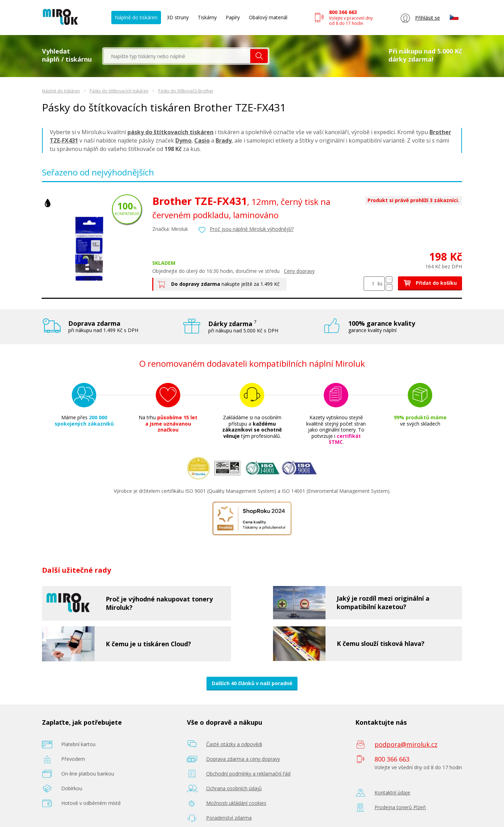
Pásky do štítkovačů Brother (186, 91)
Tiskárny (207, 17)
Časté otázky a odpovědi (234, 744)
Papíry (233, 17)
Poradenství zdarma (229, 818)
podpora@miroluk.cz (406, 744)
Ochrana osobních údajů (234, 788)
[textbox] (177, 56)
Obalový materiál (268, 17)
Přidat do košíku (430, 283)
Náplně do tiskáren (136, 17)
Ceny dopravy (299, 271)
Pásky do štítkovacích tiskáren (119, 91)
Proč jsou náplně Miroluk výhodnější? (252, 229)
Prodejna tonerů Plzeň (400, 807)
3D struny (178, 17)
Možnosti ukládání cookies (236, 803)
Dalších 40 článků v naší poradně (252, 683)
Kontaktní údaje (392, 792)
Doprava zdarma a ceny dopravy (243, 759)
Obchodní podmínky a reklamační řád (248, 774)
